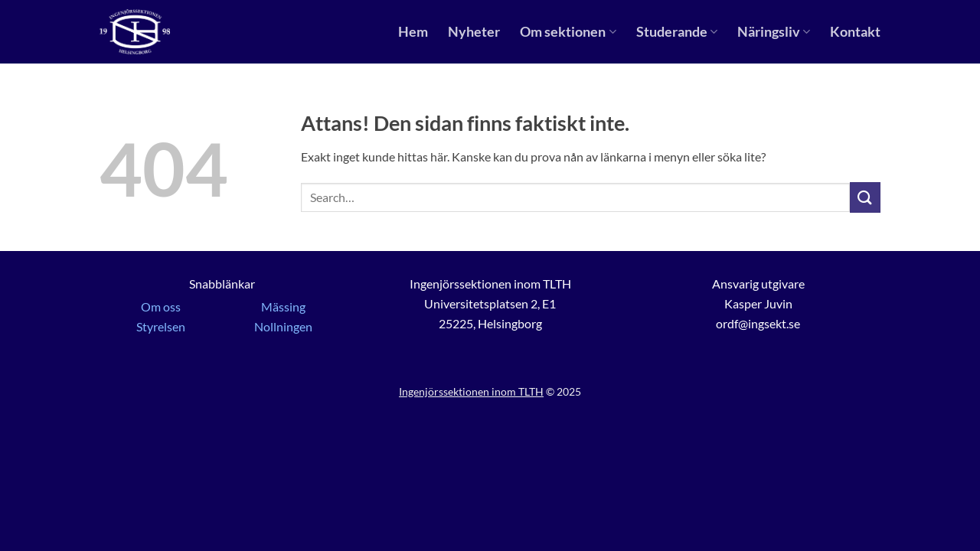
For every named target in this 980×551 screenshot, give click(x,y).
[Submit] (865, 197)
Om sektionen (568, 32)
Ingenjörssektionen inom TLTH (471, 391)
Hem (413, 32)
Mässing (283, 306)
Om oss (161, 306)
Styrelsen (161, 326)
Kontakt (855, 32)
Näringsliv (774, 32)
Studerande (677, 32)
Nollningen (283, 326)
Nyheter (474, 32)
